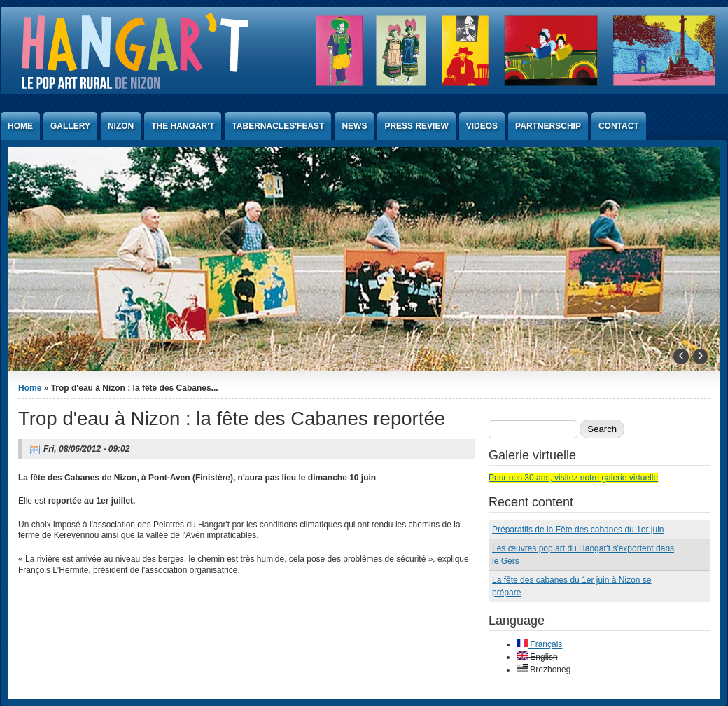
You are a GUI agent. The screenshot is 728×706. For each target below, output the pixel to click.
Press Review (416, 126)
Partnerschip (548, 126)
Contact (619, 126)
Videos (482, 126)
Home (20, 126)
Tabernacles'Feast (278, 126)
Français (539, 644)
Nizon (121, 126)
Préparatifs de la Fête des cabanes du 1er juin (578, 529)
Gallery (70, 126)
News (354, 126)
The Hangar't (183, 126)
